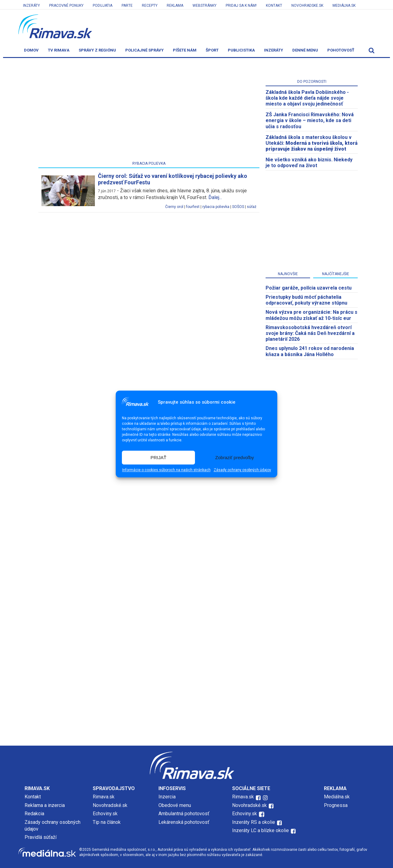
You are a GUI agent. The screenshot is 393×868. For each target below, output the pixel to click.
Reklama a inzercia (45, 805)
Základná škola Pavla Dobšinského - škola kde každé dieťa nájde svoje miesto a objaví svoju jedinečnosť (307, 98)
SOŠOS (238, 207)
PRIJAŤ (158, 457)
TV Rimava (59, 50)
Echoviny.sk (105, 814)
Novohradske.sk (307, 6)
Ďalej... (215, 197)
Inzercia (167, 797)
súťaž (252, 207)
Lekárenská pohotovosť (185, 822)
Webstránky (204, 6)
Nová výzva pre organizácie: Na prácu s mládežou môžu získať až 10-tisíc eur (311, 315)
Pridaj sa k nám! (241, 6)
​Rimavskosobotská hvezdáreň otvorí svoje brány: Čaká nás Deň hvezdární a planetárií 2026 (310, 333)
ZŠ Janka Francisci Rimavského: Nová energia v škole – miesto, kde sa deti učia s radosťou (310, 120)
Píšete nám (185, 50)
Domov (31, 50)
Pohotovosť (341, 50)
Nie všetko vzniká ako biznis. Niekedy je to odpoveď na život (309, 163)
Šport (212, 50)
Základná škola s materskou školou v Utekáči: (311, 143)
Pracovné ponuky (66, 6)
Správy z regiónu (97, 50)
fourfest (193, 207)
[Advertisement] (149, 111)
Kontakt (274, 6)
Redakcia (34, 814)
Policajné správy (144, 50)
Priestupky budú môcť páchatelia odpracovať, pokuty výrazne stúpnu (306, 300)
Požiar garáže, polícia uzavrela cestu (309, 288)
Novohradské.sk (110, 805)
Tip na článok (107, 822)
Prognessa (336, 805)
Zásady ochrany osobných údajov (242, 470)
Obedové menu (175, 805)
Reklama (175, 6)
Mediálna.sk (344, 6)
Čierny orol (174, 207)
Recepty (150, 6)
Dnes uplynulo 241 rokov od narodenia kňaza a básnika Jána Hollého (310, 351)
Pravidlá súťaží (41, 837)
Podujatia (103, 6)
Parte (127, 6)
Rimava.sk (104, 797)
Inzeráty (31, 6)
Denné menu (305, 50)
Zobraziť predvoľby (235, 457)
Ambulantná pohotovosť (185, 814)
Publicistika (241, 50)
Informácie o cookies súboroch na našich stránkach (166, 470)
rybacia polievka (216, 207)
